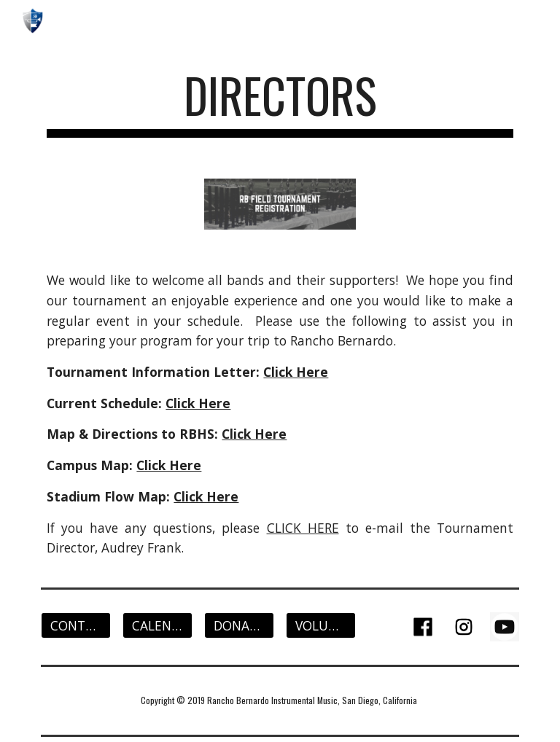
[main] (280, 102)
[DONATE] (239, 626)
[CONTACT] (75, 626)
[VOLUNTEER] (320, 626)
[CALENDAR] (157, 626)
